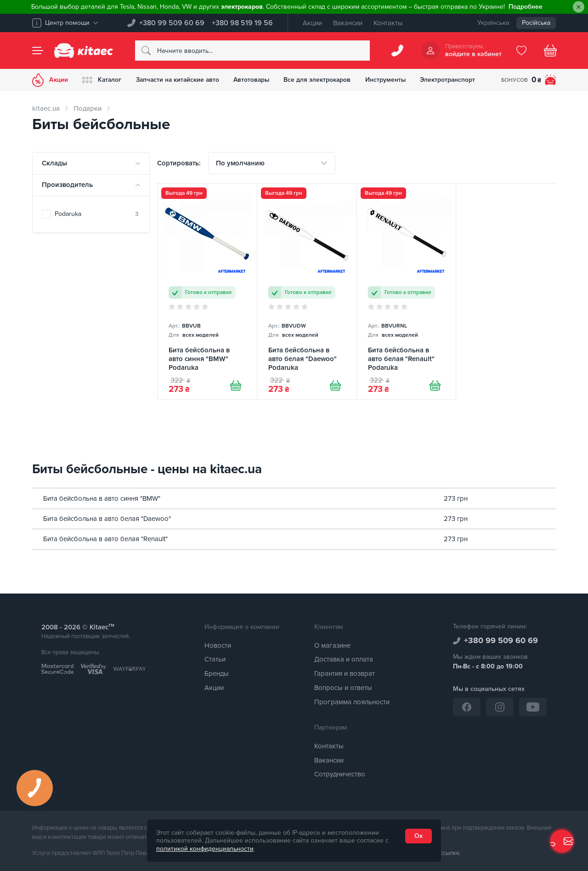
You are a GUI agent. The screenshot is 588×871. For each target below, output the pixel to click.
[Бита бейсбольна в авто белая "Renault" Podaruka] (407, 291)
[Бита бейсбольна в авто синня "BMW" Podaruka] (207, 291)
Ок (418, 836)
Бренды (217, 674)
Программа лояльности (352, 702)
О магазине (332, 645)
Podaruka (96, 214)
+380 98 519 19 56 (242, 23)
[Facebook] (467, 707)
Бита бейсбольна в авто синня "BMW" (102, 498)
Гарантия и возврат (345, 674)
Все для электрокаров (323, 80)
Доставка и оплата (344, 660)
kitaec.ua (46, 108)
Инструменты (392, 80)
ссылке (450, 854)
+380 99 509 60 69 (172, 23)
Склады (54, 163)
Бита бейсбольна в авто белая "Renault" (105, 539)
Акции (312, 23)
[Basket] (550, 51)
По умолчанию (240, 163)
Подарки (88, 108)
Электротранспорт (455, 80)
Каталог (103, 80)
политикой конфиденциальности (205, 849)
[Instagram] (500, 707)
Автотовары (256, 80)
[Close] (579, 7)
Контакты (388, 23)
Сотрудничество (340, 775)
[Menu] (38, 51)
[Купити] (236, 386)
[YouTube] (533, 707)
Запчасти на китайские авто (180, 80)
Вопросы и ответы (343, 688)
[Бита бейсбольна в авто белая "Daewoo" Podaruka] (307, 291)
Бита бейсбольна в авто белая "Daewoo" (107, 519)
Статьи (215, 660)
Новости (218, 645)
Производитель (67, 185)
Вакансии (348, 23)
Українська (493, 23)
